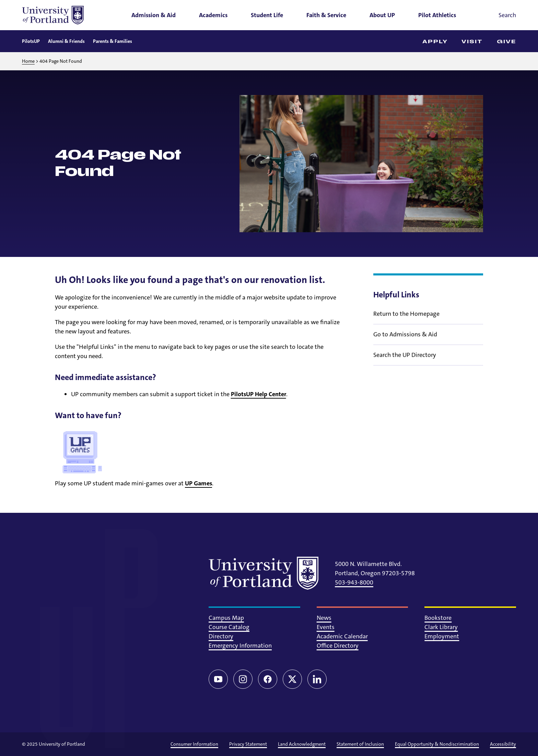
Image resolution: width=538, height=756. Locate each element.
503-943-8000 (354, 582)
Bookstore (438, 618)
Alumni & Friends (66, 41)
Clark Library (441, 627)
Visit (472, 42)
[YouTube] (218, 679)
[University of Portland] (53, 15)
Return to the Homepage (406, 318)
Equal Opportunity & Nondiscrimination (437, 744)
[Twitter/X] (292, 679)
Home (28, 61)
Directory (221, 636)
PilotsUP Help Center (259, 394)
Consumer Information (194, 744)
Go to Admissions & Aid (405, 339)
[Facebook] (268, 679)
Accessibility (503, 744)
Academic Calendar (342, 636)
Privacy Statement (248, 744)
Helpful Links (396, 295)
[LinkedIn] (317, 679)
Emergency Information (240, 646)
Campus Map (226, 618)
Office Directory (338, 646)
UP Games (198, 483)
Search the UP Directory (405, 359)
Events (326, 627)
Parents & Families (113, 41)
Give (506, 42)
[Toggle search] (498, 15)
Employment (442, 636)
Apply (435, 42)
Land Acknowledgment (302, 744)
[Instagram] (243, 679)
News (324, 618)
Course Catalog (229, 627)
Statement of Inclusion (360, 744)
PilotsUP (31, 41)
